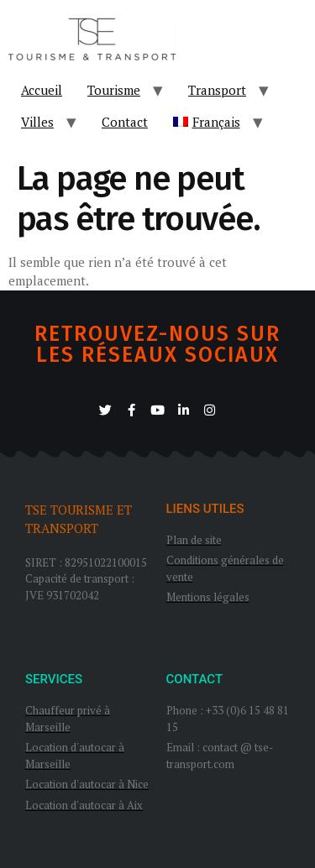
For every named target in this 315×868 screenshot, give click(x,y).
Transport (217, 90)
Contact (125, 122)
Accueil (42, 90)
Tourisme (114, 90)
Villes (37, 122)
